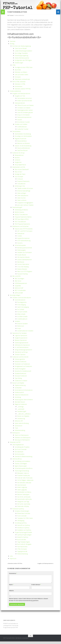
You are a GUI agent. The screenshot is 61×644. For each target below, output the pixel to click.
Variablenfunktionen (21, 376)
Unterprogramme (21, 362)
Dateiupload (21, 236)
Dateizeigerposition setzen (26, 113)
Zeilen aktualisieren (24, 198)
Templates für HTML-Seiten (26, 521)
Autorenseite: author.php (26, 502)
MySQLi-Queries (20, 215)
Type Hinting (19, 381)
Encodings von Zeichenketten (25, 139)
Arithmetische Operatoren (24, 347)
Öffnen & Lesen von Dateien (27, 108)
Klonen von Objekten (24, 419)
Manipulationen (20, 158)
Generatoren (19, 428)
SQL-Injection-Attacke (24, 260)
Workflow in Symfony (24, 530)
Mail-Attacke (21, 264)
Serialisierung (22, 421)
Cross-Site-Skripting (24, 269)
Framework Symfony (19, 511)
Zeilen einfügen (22, 196)
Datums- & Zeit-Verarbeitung (24, 148)
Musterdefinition (23, 143)
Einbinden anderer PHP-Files (24, 91)
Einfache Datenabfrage (25, 193)
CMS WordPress (18, 461)
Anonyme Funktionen (22, 378)
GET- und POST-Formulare (26, 234)
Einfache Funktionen (22, 364)
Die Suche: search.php (25, 506)
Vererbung (18, 400)
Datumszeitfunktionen (25, 151)
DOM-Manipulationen (22, 286)
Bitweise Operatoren (22, 343)
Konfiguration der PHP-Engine (25, 63)
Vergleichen (19, 165)
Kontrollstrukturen (21, 302)
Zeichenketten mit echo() (26, 101)
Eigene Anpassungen (22, 468)
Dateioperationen (21, 106)
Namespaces (17, 435)
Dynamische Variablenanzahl (24, 374)
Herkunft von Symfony (25, 528)
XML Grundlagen (20, 281)
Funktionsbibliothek (16, 94)
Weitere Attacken (23, 272)
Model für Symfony (24, 540)
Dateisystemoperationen (25, 120)
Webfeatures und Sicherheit (22, 229)
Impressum (14, 561)
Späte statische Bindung (23, 426)
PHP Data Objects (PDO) (23, 222)
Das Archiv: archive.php (25, 499)
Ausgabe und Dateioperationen (23, 96)
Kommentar (13, 576)
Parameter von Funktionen (24, 366)
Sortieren (18, 162)
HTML (14, 68)
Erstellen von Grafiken (22, 127)
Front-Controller (23, 518)
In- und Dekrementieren (23, 350)
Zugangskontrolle (23, 554)
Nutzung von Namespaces (24, 442)
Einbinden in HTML (21, 87)
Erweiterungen (20, 65)
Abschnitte (18, 72)
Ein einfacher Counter (24, 124)
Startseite (13, 44)
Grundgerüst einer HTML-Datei (25, 70)
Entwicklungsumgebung (23, 58)
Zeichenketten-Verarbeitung (24, 136)
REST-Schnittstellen (21, 293)
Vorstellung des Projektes (23, 449)
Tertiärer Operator (21, 357)
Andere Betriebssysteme (23, 60)
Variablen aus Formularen (26, 255)
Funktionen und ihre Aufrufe (22, 359)
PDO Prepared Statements (24, 226)
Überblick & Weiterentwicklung (25, 459)
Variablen (18, 324)
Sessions (20, 246)
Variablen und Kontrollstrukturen (24, 300)
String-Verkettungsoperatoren (25, 352)
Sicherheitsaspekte (21, 248)
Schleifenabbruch (23, 321)
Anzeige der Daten (21, 177)
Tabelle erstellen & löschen (27, 191)
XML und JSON (17, 279)
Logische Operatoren (22, 338)
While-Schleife (22, 317)
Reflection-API (19, 423)
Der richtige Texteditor (22, 56)
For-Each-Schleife (23, 314)
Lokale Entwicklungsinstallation (25, 53)
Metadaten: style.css (24, 476)
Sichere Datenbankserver (26, 262)
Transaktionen (22, 186)
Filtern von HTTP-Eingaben (26, 274)
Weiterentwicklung (23, 556)
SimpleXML (18, 288)
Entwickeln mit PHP (16, 445)
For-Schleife (21, 312)
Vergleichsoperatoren (22, 340)
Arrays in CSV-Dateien (24, 117)
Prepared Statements (24, 184)
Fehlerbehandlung (21, 433)
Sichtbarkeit (19, 390)
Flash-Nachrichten (23, 549)
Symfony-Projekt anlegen (26, 537)
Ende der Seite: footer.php (26, 480)
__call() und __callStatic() (25, 416)
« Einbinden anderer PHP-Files (15, 566)
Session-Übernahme (24, 267)
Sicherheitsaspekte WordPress (25, 471)
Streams (20, 122)
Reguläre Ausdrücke (22, 141)
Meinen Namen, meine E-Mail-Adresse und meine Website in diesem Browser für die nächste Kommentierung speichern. (29, 602)
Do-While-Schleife (23, 319)
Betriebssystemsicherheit (26, 250)
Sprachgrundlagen (16, 298)
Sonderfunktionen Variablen (27, 333)
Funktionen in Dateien (22, 383)
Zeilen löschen (22, 200)
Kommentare (19, 89)
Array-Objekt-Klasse (21, 167)
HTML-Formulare (23, 551)
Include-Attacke (23, 257)
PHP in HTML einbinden (20, 84)
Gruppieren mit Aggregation (26, 205)
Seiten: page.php (23, 492)
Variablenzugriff (22, 414)
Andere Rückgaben (21, 371)
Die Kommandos (20, 457)
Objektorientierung (21, 388)
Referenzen (21, 328)
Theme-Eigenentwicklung (23, 473)
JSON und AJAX (20, 295)
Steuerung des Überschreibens (25, 402)
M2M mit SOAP (20, 291)
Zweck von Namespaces (23, 438)
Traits (17, 431)
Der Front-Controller (22, 452)
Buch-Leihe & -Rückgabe (25, 547)
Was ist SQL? (19, 174)
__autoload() (21, 412)
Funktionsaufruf (20, 395)
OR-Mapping (21, 523)
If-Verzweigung (22, 307)
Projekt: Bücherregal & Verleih (25, 535)
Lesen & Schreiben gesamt (26, 115)
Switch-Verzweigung (24, 310)
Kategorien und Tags (24, 504)
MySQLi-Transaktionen (22, 217)
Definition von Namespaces (24, 440)
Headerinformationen (24, 241)
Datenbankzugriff (18, 210)
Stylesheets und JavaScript (24, 82)
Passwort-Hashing (23, 276)
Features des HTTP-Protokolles (25, 231)
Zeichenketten (17, 134)
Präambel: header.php (25, 478)
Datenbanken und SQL (20, 170)
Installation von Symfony (25, 533)
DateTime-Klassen (23, 153)
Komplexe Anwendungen (23, 514)
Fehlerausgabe (22, 253)
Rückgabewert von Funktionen (25, 369)
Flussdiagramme (23, 305)
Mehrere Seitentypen (24, 497)
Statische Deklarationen (23, 397)
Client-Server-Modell (22, 51)
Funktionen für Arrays (20, 155)
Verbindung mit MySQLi (23, 212)
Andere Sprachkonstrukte (26, 103)
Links (12, 559)
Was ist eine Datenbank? (23, 172)
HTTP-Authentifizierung (25, 243)
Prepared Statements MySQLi (25, 219)
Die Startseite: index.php (25, 485)
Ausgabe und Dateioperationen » (46, 566)
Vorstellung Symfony (22, 525)
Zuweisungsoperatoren (23, 345)
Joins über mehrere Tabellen (27, 208)
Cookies (20, 238)
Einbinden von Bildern (22, 75)
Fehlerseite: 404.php (24, 509)
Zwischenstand (22, 487)
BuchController (22, 542)
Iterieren (18, 160)
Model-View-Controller (25, 516)
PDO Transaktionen (21, 224)
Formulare (18, 79)
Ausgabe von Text (21, 98)
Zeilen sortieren (23, 203)
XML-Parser (19, 283)
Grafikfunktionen (23, 129)
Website (11, 593)
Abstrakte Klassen (21, 404)
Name (11, 587)
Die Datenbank (20, 454)
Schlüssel (21, 181)
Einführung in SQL (21, 188)
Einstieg (12, 46)
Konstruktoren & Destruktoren (25, 393)
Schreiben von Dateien (25, 110)
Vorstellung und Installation (24, 464)
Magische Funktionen (22, 407)
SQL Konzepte (20, 179)
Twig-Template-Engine (24, 544)
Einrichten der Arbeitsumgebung (23, 49)
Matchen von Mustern (25, 146)
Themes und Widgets (22, 466)
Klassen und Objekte (19, 385)
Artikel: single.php (23, 490)
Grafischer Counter (24, 132)
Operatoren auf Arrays (22, 355)
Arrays (19, 331)
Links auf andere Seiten (23, 77)
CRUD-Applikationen (19, 447)
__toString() (21, 409)
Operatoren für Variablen (21, 336)
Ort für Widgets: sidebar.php (27, 483)
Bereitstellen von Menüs (26, 495)
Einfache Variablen (23, 326)
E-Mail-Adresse (36, 587)
